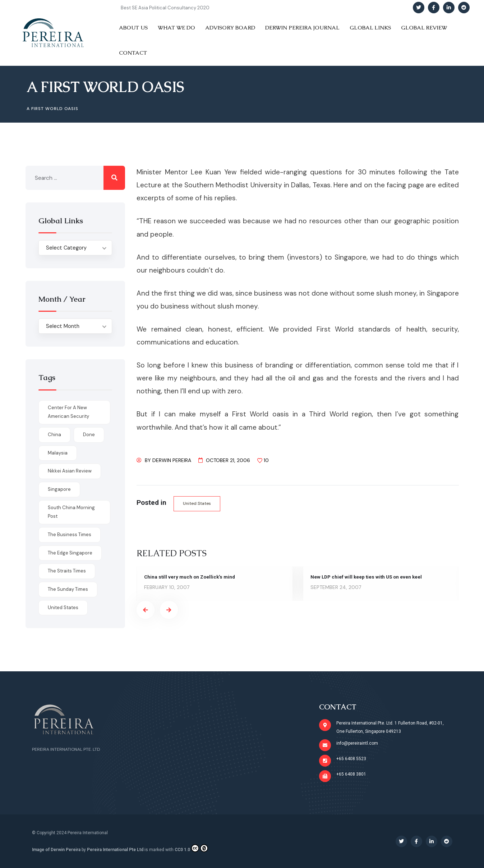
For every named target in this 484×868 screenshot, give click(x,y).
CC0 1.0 (191, 848)
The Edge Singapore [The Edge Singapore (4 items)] (70, 553)
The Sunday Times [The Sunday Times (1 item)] (68, 589)
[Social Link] (419, 8)
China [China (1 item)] (54, 435)
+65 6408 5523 (351, 759)
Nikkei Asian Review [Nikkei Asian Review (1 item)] (70, 471)
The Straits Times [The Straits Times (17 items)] (67, 571)
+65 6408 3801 (351, 774)
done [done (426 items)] (89, 435)
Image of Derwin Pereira (56, 850)
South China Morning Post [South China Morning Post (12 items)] (71, 512)
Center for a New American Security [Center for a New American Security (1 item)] (68, 412)
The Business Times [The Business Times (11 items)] (70, 534)
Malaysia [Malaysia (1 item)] (58, 453)
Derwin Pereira (172, 460)
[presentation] (146, 610)
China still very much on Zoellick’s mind (191, 577)
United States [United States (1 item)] (63, 607)
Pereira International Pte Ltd (115, 850)
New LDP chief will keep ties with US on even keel (368, 577)
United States (198, 504)
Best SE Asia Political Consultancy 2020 (165, 8)
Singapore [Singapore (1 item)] (59, 489)
